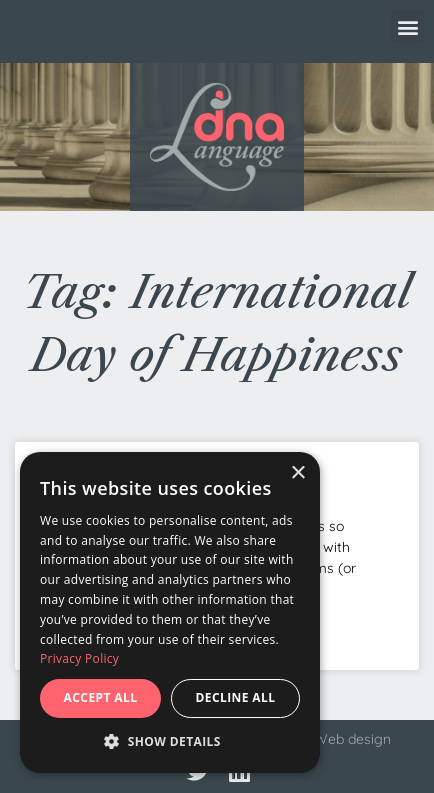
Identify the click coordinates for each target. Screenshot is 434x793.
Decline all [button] (236, 697)
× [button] (297, 473)
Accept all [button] (101, 697)
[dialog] (170, 612)
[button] (407, 26)
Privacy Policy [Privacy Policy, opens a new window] (79, 658)
